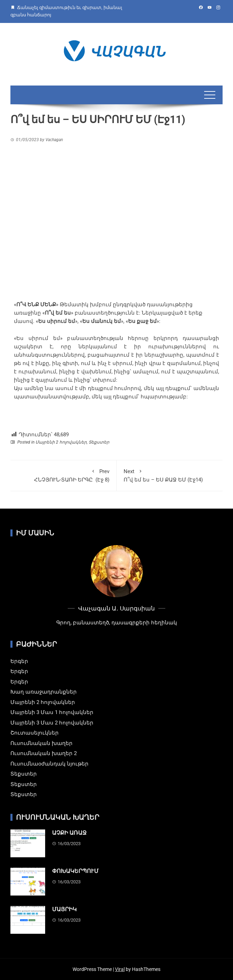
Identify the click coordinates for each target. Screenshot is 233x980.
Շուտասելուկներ (35, 733)
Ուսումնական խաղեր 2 (44, 753)
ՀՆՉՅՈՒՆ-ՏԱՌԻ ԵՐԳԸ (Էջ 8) (63, 475)
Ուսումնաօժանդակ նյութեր (49, 764)
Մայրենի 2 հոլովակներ (61, 442)
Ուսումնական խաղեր (41, 743)
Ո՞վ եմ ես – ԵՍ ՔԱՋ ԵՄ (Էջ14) (170, 475)
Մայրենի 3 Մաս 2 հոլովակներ (52, 723)
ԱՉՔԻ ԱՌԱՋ (69, 833)
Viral (120, 969)
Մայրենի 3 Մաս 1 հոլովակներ (52, 712)
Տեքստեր (99, 442)
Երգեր (19, 661)
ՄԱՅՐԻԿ (64, 909)
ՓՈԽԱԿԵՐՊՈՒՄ (75, 871)
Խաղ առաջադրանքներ (44, 692)
